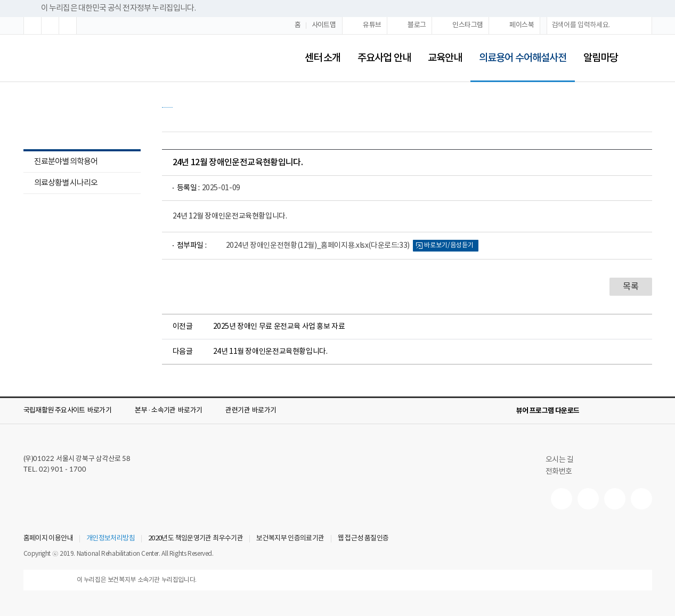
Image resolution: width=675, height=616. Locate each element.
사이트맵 (324, 25)
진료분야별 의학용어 (60, 163)
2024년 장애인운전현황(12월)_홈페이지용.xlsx (318, 246)
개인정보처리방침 (111, 539)
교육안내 (445, 58)
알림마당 (600, 58)
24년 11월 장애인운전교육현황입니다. (270, 352)
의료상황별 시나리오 (66, 183)
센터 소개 (323, 58)
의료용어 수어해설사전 (518, 51)
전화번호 (559, 472)
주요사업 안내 (384, 58)
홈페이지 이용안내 (48, 539)
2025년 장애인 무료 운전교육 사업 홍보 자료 (279, 327)
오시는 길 (564, 460)
